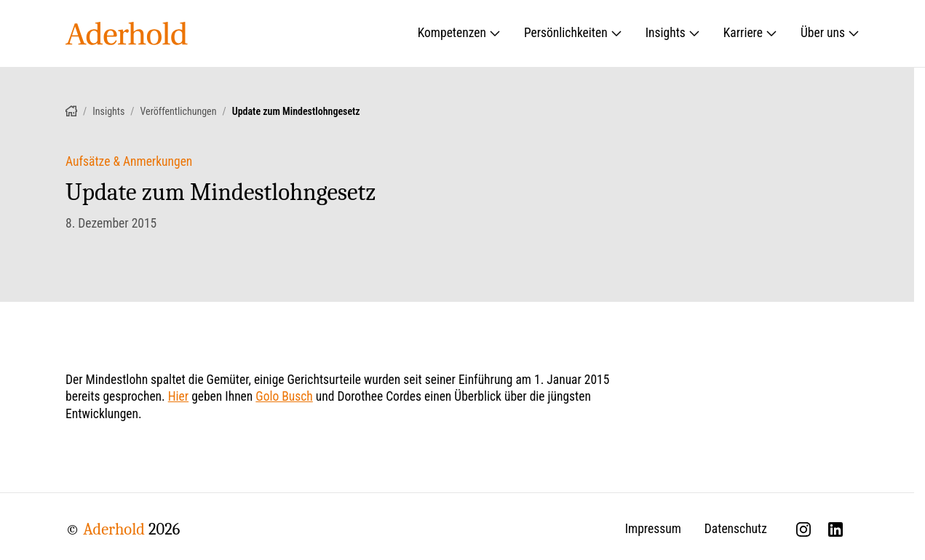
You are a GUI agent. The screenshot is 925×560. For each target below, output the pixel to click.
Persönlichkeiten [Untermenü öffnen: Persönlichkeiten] (573, 33)
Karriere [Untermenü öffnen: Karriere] (750, 33)
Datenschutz (736, 529)
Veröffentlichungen (179, 111)
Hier (178, 396)
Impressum (653, 529)
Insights (108, 111)
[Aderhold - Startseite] (127, 33)
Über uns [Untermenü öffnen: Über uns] (830, 33)
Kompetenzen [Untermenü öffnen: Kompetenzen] (459, 33)
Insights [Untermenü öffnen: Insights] (673, 33)
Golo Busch (284, 396)
